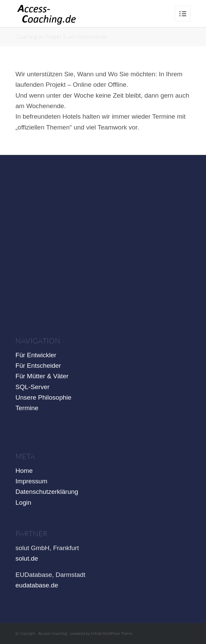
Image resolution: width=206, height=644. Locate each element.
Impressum (32, 481)
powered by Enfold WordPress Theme (102, 634)
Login (24, 502)
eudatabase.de (37, 585)
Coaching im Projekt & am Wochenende (61, 36)
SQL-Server (33, 387)
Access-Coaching (53, 634)
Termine (27, 408)
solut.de (27, 558)
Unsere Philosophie (44, 397)
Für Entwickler (36, 355)
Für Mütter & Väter (42, 376)
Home (24, 471)
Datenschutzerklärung (47, 492)
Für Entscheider (38, 366)
